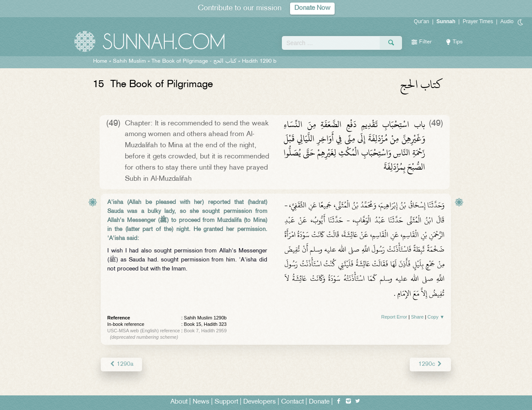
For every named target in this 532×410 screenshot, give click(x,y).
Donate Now (312, 8)
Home (100, 61)
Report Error (394, 317)
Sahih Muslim (129, 61)
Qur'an (422, 21)
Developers (260, 402)
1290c (430, 364)
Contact (292, 402)
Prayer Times (478, 21)
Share (417, 317)
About (179, 402)
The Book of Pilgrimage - (194, 61)
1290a (121, 364)
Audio (507, 21)
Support (226, 402)
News (201, 402)
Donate (319, 402)
